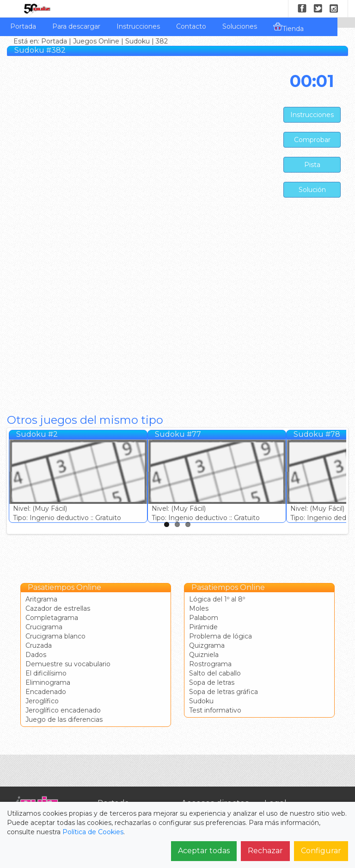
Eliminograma (48, 682)
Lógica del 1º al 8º (217, 599)
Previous (16, 479)
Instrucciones (138, 26)
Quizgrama (207, 645)
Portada (23, 26)
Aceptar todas (204, 851)
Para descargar (76, 26)
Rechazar (265, 851)
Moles (199, 608)
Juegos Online (96, 41)
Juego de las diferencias (64, 719)
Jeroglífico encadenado (63, 710)
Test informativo (215, 710)
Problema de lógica (220, 636)
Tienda (288, 27)
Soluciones (240, 26)
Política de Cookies (93, 832)
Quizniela (204, 655)
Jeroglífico (42, 701)
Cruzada (39, 645)
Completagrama (52, 618)
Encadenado (46, 692)
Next (339, 479)
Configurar (321, 851)
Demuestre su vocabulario (68, 664)
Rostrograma (210, 664)
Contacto (191, 26)
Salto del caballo (215, 673)
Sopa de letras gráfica (223, 692)
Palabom (204, 618)
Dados (36, 655)
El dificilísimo (46, 673)
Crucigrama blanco (55, 636)
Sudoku (138, 41)
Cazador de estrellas (58, 608)
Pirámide (203, 627)
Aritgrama (41, 599)
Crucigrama (44, 627)
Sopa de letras (212, 682)
